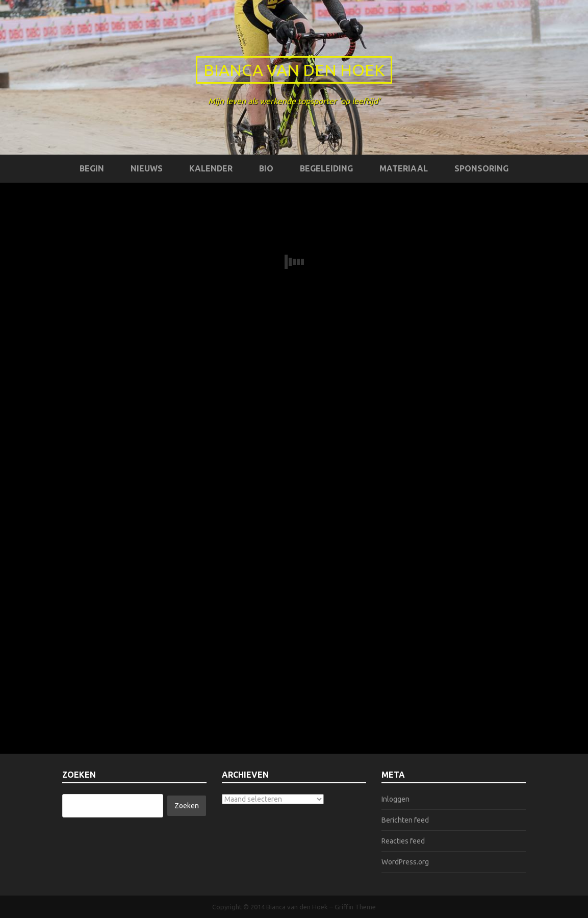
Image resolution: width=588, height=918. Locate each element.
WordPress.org (405, 862)
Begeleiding (326, 168)
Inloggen (395, 799)
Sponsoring (481, 168)
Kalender (211, 168)
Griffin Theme (355, 907)
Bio (266, 168)
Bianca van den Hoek (294, 70)
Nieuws (147, 168)
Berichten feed (405, 820)
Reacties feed (403, 841)
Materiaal (404, 168)
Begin (92, 168)
